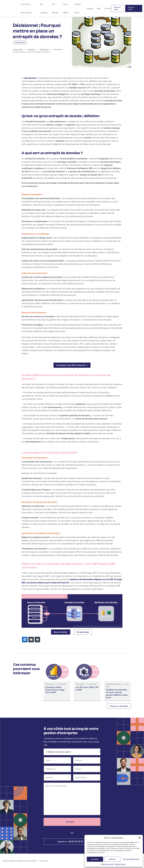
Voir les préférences (131, 859)
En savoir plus (83, 632)
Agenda (90, 8)
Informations (44, 49)
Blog (99, 8)
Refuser (112, 859)
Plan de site (44, 861)
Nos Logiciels (44, 8)
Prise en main (117, 8)
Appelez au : (72, 841)
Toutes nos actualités (119, 706)
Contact (108, 8)
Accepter (95, 859)
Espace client (131, 8)
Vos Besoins (55, 8)
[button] (139, 838)
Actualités (31, 49)
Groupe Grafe (9, 8)
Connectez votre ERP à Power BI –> (72, 365)
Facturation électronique (26, 8)
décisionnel (30, 78)
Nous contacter (61, 632)
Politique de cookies (107, 864)
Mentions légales (120, 864)
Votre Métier (66, 8)
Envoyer (72, 822)
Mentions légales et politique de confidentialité (20, 861)
